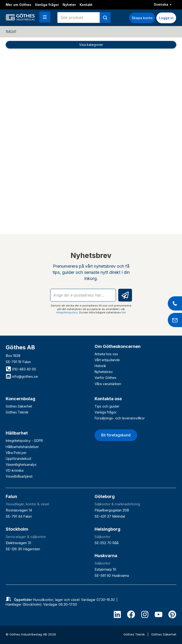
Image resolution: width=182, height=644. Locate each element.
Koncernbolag (20, 399)
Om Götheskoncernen (118, 346)
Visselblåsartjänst (19, 476)
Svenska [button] (163, 4)
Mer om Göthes (18, 5)
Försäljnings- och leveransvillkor (120, 418)
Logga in (166, 18)
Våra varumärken (108, 384)
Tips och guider (107, 406)
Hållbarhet (17, 433)
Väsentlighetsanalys (21, 464)
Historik (100, 366)
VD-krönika (15, 470)
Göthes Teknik (17, 412)
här (124, 312)
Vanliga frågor (47, 5)
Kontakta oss (108, 399)
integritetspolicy (67, 312)
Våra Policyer (16, 453)
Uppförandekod (18, 459)
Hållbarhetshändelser (22, 447)
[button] (45, 17)
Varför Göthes (105, 378)
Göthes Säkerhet (19, 406)
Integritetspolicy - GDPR (24, 441)
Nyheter (69, 5)
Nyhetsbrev (104, 372)
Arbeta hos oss (106, 354)
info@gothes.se (22, 376)
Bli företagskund (116, 435)
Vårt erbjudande (107, 360)
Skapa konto (142, 18)
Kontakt (86, 5)
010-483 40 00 (21, 369)
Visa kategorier (91, 45)
